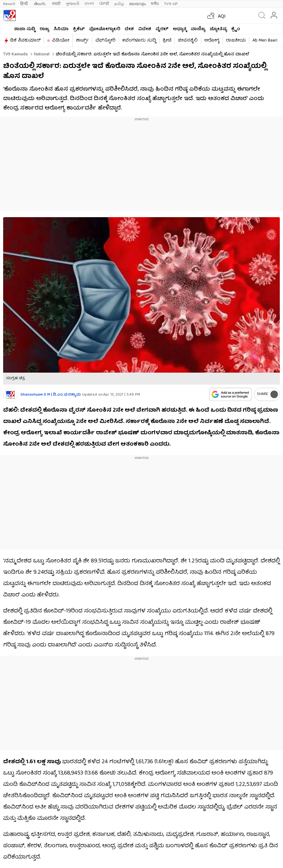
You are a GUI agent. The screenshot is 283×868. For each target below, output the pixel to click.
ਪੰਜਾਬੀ (104, 4)
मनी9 (155, 4)
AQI (222, 17)
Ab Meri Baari (265, 41)
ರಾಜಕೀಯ (236, 41)
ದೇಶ (129, 29)
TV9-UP (171, 4)
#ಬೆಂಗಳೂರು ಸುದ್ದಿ (139, 41)
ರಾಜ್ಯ (44, 29)
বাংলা (89, 4)
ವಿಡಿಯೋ (61, 41)
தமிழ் (119, 4)
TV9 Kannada (15, 54)
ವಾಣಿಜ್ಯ (198, 29)
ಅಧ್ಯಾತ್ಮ (180, 29)
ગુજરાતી (72, 4)
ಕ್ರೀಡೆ (167, 41)
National (41, 54)
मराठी (56, 4)
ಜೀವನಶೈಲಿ (188, 41)
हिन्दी (25, 4)
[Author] (10, 395)
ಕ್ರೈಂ (236, 29)
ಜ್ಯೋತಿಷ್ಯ (218, 29)
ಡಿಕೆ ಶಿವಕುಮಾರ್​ (25, 41)
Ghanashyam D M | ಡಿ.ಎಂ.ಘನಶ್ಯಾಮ (51, 395)
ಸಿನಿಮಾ (61, 29)
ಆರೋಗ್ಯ (212, 41)
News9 (9, 4)
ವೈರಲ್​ (162, 29)
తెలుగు (40, 4)
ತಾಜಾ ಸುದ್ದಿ (25, 29)
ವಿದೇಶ (145, 29)
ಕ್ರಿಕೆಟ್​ (79, 29)
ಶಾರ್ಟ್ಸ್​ (82, 41)
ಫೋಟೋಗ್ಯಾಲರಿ (105, 29)
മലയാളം (137, 4)
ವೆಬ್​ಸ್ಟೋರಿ (105, 41)
